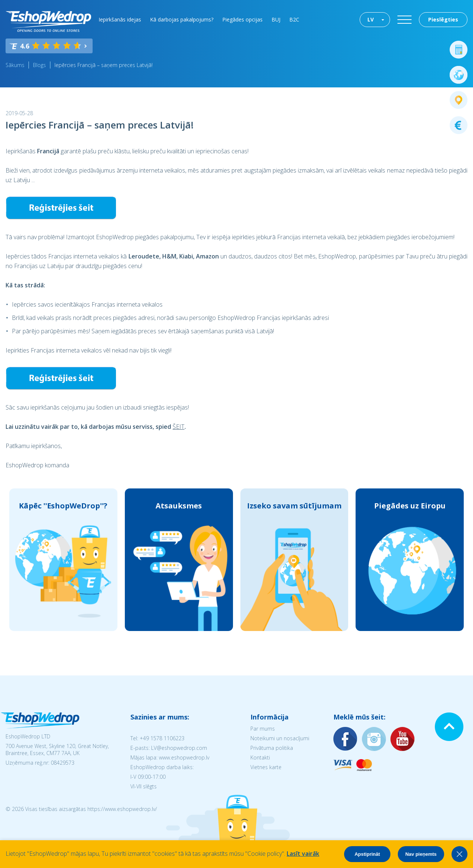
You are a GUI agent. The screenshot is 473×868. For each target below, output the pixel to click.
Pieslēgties (443, 19)
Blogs (39, 65)
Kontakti (260, 757)
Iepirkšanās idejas (120, 19)
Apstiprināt (367, 854)
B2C (294, 19)
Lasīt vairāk (303, 854)
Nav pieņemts (421, 854)
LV (371, 19)
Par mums (263, 729)
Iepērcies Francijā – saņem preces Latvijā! (104, 65)
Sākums (15, 65)
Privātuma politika (272, 748)
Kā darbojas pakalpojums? (182, 19)
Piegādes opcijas (242, 19)
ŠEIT (179, 427)
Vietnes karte (266, 767)
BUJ (276, 19)
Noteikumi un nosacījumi (280, 738)
